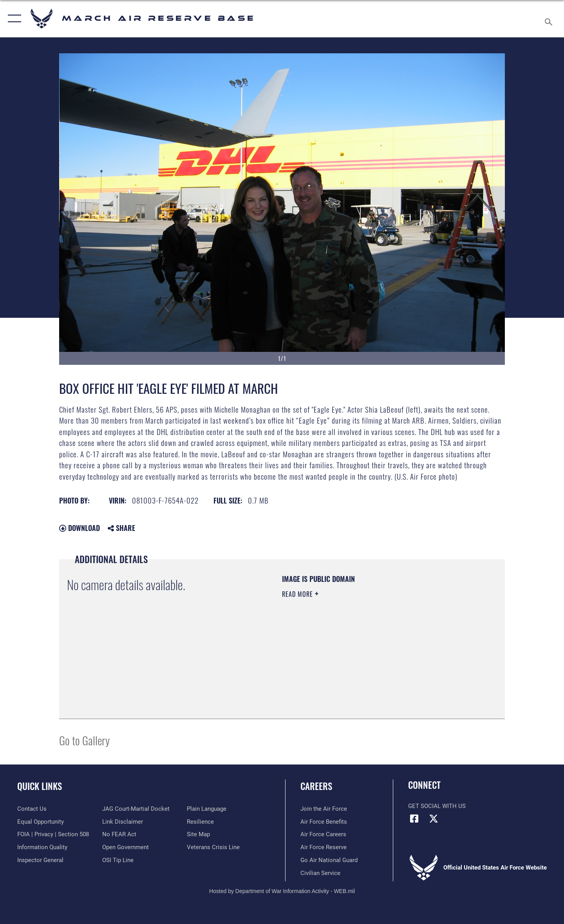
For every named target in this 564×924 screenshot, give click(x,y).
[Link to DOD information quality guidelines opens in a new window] (42, 847)
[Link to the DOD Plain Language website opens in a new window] (207, 809)
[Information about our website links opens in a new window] (123, 822)
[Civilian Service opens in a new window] (320, 873)
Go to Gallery (84, 740)
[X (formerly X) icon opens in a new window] (434, 819)
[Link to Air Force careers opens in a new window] (323, 834)
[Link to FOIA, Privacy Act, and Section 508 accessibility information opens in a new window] (53, 834)
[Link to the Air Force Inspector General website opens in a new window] (40, 860)
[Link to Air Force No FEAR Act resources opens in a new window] (119, 834)
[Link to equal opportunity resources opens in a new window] (41, 822)
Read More (298, 594)
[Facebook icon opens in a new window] (414, 819)
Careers (316, 786)
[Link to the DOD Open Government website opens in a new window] (126, 847)
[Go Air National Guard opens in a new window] (329, 860)
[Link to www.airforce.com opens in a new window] (324, 809)
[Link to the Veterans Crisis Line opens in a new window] (213, 847)
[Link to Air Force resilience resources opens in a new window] (200, 822)
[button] (13, 19)
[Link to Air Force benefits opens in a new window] (324, 822)
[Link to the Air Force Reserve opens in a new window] (324, 847)
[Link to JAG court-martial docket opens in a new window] (136, 809)
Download (80, 528)
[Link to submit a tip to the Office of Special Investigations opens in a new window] (118, 860)
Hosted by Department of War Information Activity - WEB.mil (282, 891)
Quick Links (40, 786)
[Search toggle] (550, 19)
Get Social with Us (437, 806)
